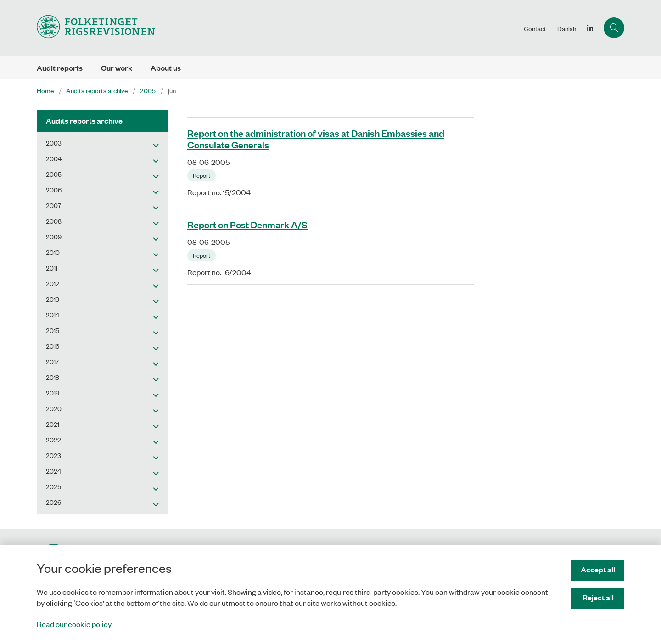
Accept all (598, 569)
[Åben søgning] (614, 28)
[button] (154, 145)
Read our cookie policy (74, 624)
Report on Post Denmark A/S (247, 224)
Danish (567, 28)
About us (166, 68)
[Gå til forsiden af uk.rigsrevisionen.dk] (277, 28)
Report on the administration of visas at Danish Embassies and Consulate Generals (316, 138)
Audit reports (60, 68)
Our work (117, 68)
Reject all (598, 597)
